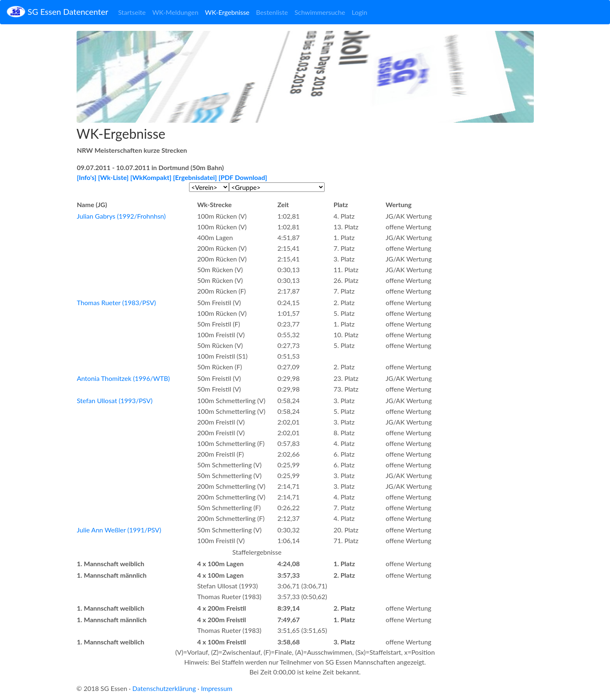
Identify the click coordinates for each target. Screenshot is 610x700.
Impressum (217, 688)
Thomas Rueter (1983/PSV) (117, 302)
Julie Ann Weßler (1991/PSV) (119, 530)
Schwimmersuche (320, 12)
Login (360, 12)
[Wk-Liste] (113, 177)
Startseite (132, 12)
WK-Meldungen (175, 12)
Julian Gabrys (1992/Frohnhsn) (122, 216)
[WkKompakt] (151, 177)
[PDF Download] (243, 177)
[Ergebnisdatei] (195, 177)
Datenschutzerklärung (164, 688)
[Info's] (87, 177)
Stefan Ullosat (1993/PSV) (115, 400)
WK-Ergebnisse (227, 12)
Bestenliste (272, 12)
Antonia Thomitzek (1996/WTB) (124, 378)
